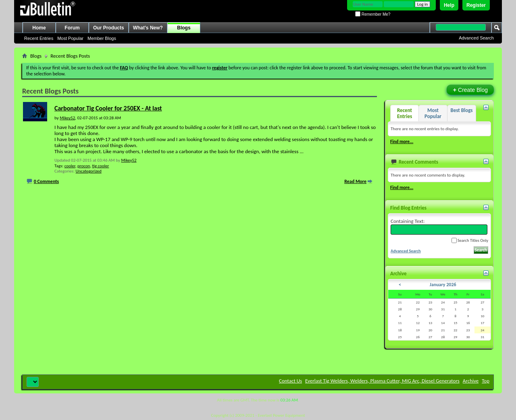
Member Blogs (102, 38)
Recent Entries (39, 38)
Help (449, 5)
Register (476, 5)
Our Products (109, 28)
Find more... (402, 141)
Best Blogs (461, 110)
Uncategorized (89, 171)
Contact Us (290, 381)
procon (84, 166)
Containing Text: (439, 226)
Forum (72, 28)
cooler (70, 166)
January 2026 (443, 285)
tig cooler (101, 166)
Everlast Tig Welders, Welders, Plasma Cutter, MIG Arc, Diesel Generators (382, 381)
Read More (355, 181)
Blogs (184, 28)
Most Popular (70, 38)
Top (486, 381)
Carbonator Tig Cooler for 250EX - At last (108, 108)
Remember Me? (373, 14)
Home (39, 28)
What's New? (148, 28)
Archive (471, 381)
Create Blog (470, 90)
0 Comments (46, 181)
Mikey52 (129, 160)
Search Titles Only (470, 240)
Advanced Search (476, 38)
